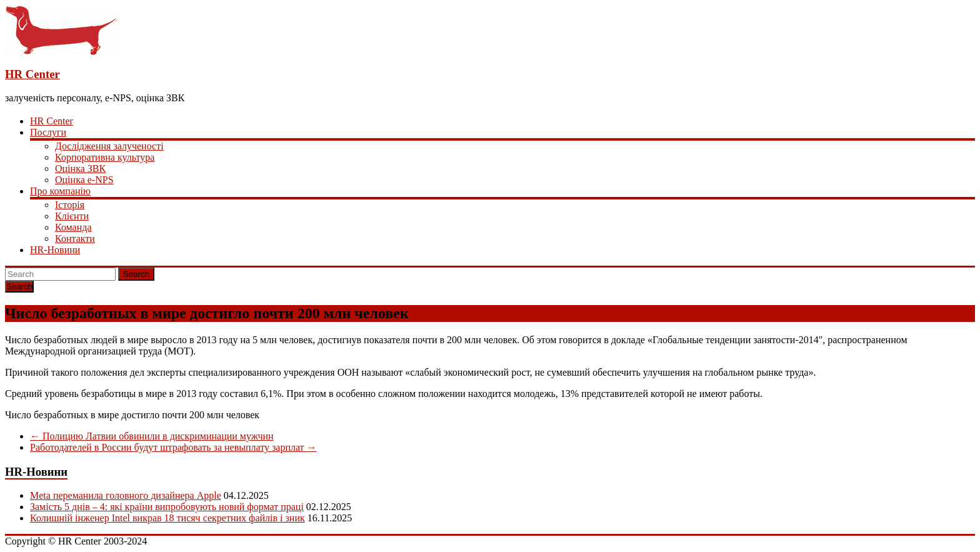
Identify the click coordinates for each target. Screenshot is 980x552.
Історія (70, 205)
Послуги (48, 132)
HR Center (32, 74)
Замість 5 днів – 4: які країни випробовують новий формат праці (167, 507)
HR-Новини (55, 250)
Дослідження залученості (109, 146)
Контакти (75, 238)
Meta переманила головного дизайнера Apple (126, 495)
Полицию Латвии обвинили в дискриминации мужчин (152, 436)
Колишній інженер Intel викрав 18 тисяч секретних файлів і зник (167, 518)
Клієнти (72, 216)
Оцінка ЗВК (80, 168)
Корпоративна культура (105, 157)
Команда (73, 227)
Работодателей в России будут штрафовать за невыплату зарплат (173, 447)
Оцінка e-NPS (84, 180)
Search (136, 274)
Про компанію (60, 191)
